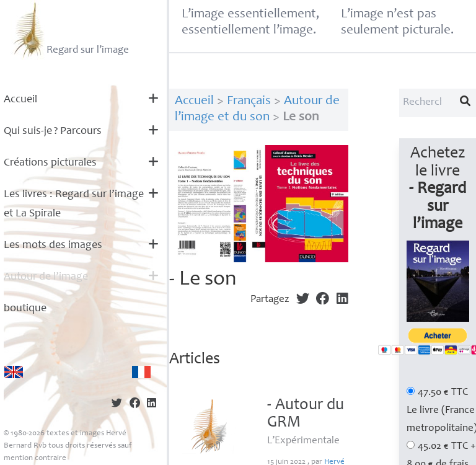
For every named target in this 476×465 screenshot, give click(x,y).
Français (249, 101)
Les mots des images (53, 246)
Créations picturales (50, 163)
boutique (25, 309)
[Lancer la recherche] (465, 103)
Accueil (20, 100)
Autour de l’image (46, 277)
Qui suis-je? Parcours (53, 131)
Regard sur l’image (70, 30)
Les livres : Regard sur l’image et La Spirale (74, 204)
